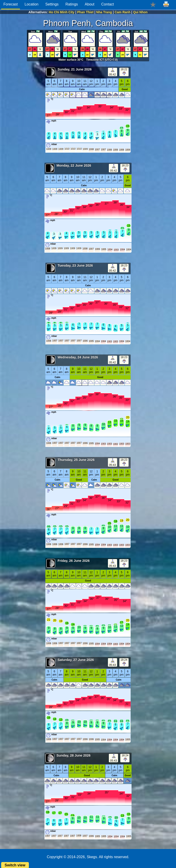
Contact (108, 4)
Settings (52, 4)
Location (32, 4)
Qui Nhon (140, 12)
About (90, 4)
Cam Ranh (122, 12)
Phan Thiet (85, 12)
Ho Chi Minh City (62, 12)
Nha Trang (104, 12)
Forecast (11, 4)
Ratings (72, 4)
